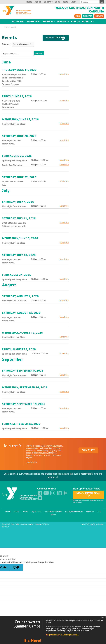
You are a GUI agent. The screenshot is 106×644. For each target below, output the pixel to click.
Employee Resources (74, 511)
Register (88, 16)
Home (29, 2)
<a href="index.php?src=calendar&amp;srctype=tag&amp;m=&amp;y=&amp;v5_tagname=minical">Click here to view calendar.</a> (88, 52)
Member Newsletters (53, 511)
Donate (99, 16)
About (38, 2)
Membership (34, 21)
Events (76, 21)
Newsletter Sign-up (88, 495)
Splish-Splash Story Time (14, 160)
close (103, 617)
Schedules (63, 21)
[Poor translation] (16, 567)
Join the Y (88, 450)
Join (78, 16)
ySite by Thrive (92, 524)
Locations (18, 21)
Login (73, 2)
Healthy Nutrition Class (14, 124)
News (65, 2)
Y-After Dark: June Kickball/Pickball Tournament (11, 104)
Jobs (58, 2)
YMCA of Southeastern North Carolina (80, 9)
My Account (37, 511)
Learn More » (31, 462)
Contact (48, 2)
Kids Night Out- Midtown (14, 206)
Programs (49, 21)
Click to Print (56, 38)
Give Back (88, 21)
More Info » (64, 74)
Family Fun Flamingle (12, 165)
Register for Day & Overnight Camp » (62, 635)
